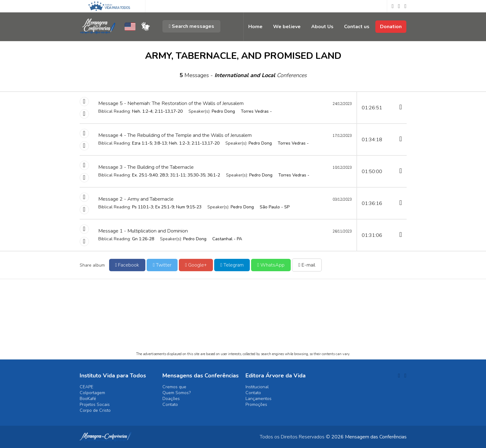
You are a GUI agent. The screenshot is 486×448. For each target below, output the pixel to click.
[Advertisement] (243, 321)
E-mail (307, 265)
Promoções (256, 405)
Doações (171, 399)
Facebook (127, 265)
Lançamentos (258, 399)
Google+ (196, 265)
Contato (170, 405)
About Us (322, 27)
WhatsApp (271, 265)
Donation (391, 27)
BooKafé (88, 399)
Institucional (257, 387)
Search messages (191, 26)
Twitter (162, 265)
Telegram (232, 265)
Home (255, 27)
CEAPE (86, 387)
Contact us (357, 27)
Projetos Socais (95, 405)
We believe (287, 27)
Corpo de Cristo (95, 410)
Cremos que (174, 387)
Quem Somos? (177, 393)
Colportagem (92, 393)
